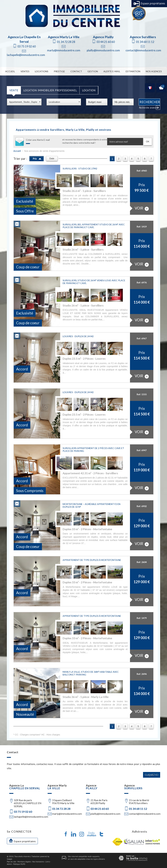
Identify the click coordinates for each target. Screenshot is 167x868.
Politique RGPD (19, 864)
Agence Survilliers (143, 37)
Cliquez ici (152, 775)
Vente (14, 90)
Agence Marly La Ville (64, 37)
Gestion (93, 71)
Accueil (10, 71)
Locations (42, 71)
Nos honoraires (38, 861)
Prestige (59, 71)
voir (142, 208)
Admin (9, 864)
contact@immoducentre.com (143, 50)
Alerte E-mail (112, 71)
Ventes (25, 71)
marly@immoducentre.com (64, 50)
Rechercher (150, 102)
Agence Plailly (103, 37)
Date (52, 158)
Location (89, 90)
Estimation (133, 71)
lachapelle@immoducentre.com (26, 55)
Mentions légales (24, 861)
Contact (76, 71)
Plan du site (11, 861)
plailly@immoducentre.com (103, 50)
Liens (48, 861)
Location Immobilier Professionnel (50, 90)
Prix (37, 158)
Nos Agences (154, 71)
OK (148, 142)
